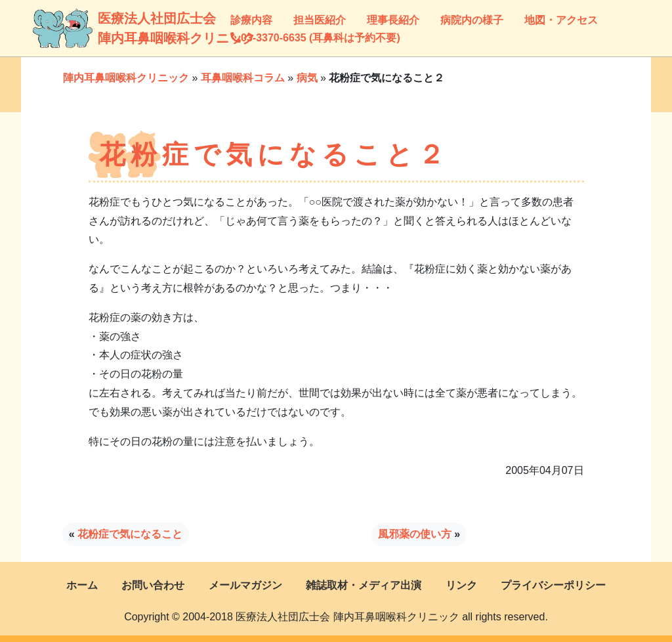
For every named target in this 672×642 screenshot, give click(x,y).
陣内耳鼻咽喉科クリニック (126, 78)
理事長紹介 (393, 20)
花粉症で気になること (130, 534)
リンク (461, 585)
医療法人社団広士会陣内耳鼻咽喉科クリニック (111, 28)
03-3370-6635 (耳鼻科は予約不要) (315, 38)
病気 (307, 78)
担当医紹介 (320, 20)
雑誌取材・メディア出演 (364, 585)
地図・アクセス (561, 20)
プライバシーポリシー (553, 585)
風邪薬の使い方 (415, 534)
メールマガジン (245, 585)
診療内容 (251, 20)
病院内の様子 (472, 20)
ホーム (82, 585)
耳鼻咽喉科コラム (243, 78)
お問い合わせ (153, 585)
